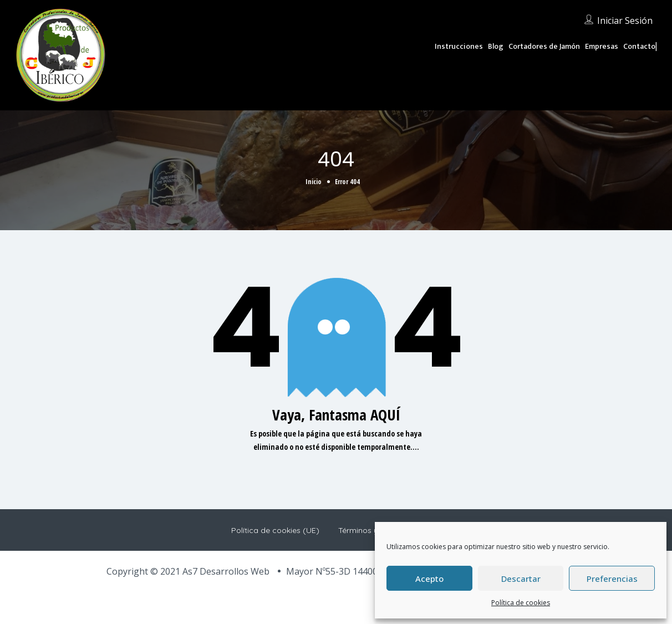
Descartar (521, 579)
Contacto (639, 46)
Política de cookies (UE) (275, 530)
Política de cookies (521, 603)
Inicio (314, 182)
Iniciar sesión (625, 21)
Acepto (429, 579)
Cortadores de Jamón (544, 46)
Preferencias (612, 579)
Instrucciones (459, 46)
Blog (496, 46)
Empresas (602, 46)
